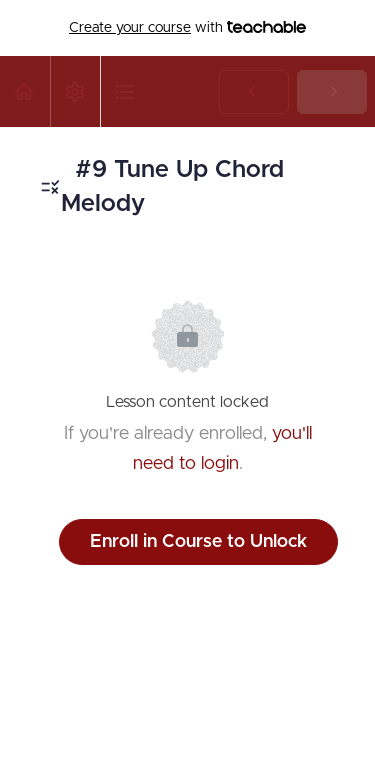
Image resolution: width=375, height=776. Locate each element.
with (187, 28)
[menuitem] (75, 91)
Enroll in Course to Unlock (198, 542)
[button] (25, 91)
